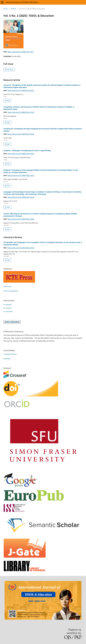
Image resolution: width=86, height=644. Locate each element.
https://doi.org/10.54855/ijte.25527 (21, 248)
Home (6, 9)
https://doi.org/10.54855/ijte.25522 (21, 112)
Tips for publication (11, 291)
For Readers (7, 305)
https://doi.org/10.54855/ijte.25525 (21, 175)
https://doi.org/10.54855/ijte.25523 (21, 134)
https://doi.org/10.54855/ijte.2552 (20, 52)
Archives (13, 9)
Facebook (7, 359)
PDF (8, 101)
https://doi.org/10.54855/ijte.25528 (21, 219)
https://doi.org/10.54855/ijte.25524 (21, 154)
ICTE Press (7, 286)
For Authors (7, 308)
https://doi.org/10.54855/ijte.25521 (21, 90)
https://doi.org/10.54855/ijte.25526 (21, 197)
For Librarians (8, 311)
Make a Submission (12, 322)
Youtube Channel (10, 354)
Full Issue (10, 70)
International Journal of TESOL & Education (22, 2)
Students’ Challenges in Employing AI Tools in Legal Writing (27, 150)
